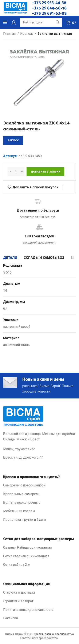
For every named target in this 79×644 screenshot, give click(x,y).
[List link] (39, 485)
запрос (13, 140)
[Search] (41, 22)
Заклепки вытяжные (55, 34)
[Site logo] (15, 8)
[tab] (10, 257)
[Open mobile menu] (5, 22)
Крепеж (27, 34)
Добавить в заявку (45, 172)
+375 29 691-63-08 (49, 13)
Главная (10, 34)
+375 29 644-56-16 (49, 8)
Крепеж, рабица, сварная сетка (54, 634)
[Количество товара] (16, 172)
